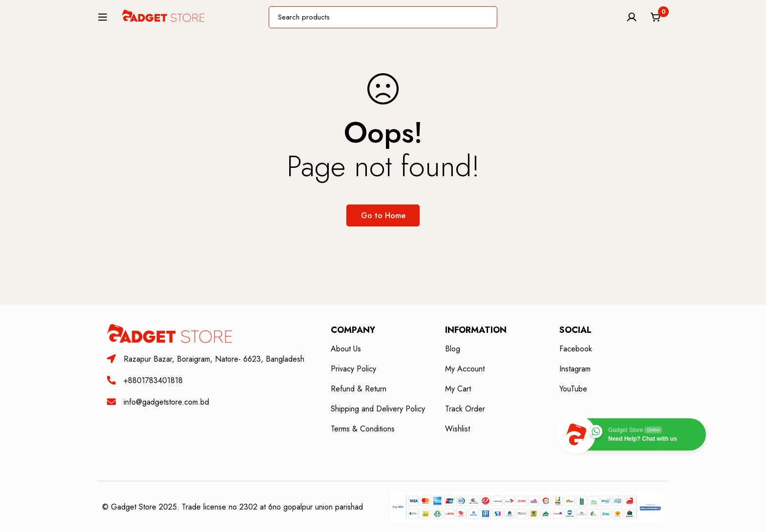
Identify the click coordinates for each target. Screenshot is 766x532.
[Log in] (632, 21)
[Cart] (656, 21)
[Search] (509, 21)
